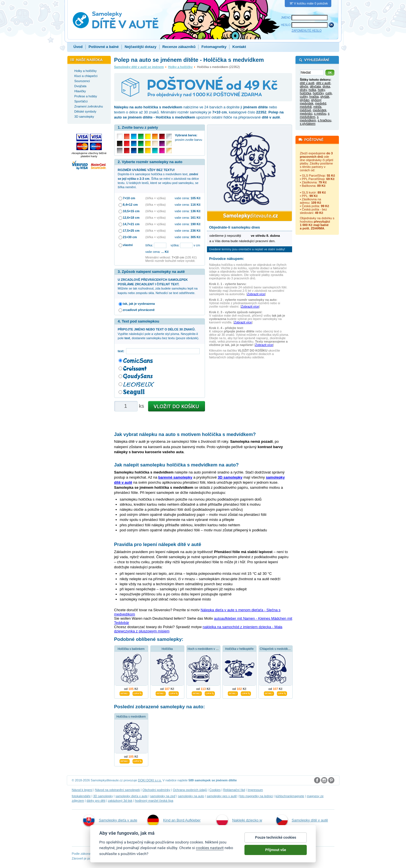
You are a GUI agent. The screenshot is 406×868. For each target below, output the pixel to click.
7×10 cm (129, 198)
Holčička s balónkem (131, 649)
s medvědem (315, 115)
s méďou (320, 113)
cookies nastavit (210, 852)
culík (329, 93)
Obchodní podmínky (156, 790)
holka (312, 90)
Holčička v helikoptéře (239, 649)
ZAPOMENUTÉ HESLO (306, 31)
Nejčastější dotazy (141, 47)
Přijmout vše (276, 854)
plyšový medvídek (311, 102)
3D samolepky (103, 796)
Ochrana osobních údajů (190, 790)
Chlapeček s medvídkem (276, 649)
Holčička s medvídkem (131, 717)
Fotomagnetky (214, 47)
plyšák (325, 97)
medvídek (320, 110)
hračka (314, 97)
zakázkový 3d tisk (120, 801)
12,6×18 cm (131, 218)
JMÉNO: (286, 18)
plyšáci (305, 100)
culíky (304, 97)
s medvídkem (309, 119)
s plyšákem (308, 124)
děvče (304, 86)
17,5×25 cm (131, 231)
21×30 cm (130, 237)
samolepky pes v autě (222, 796)
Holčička (167, 649)
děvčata (315, 86)
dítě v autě (307, 83)
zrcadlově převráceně (139, 310)
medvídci (306, 113)
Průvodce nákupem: (227, 259)
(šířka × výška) (156, 198)
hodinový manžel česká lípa (154, 801)
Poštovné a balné (104, 47)
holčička (306, 93)
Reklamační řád (234, 790)
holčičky (318, 93)
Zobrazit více (256, 294)
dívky (304, 90)
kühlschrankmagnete (290, 796)
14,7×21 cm (131, 224)
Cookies (215, 790)
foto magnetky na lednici (256, 796)
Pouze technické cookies (276, 841)
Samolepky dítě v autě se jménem (139, 67)
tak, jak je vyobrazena (139, 304)
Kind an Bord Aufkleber (174, 820)
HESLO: (286, 25)
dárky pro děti (96, 801)
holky (321, 90)
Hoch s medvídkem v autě (205, 649)
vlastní (128, 245)
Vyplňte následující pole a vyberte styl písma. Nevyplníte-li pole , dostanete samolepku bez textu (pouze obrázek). (159, 334)
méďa (317, 107)
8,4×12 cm (130, 205)
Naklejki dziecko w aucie (239, 826)
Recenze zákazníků (179, 47)
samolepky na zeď (163, 796)
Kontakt (239, 47)
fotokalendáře (81, 796)
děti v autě (323, 83)
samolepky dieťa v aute (131, 796)
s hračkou (325, 120)
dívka (326, 86)
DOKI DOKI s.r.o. (150, 780)
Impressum (255, 790)
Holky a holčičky (181, 67)
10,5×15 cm (131, 211)
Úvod (78, 47)
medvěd (321, 103)
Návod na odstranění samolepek (117, 790)
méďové (306, 110)
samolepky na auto (191, 796)
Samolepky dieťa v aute (110, 820)
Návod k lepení (82, 790)
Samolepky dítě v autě (302, 820)
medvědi (306, 107)
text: (122, 351)
